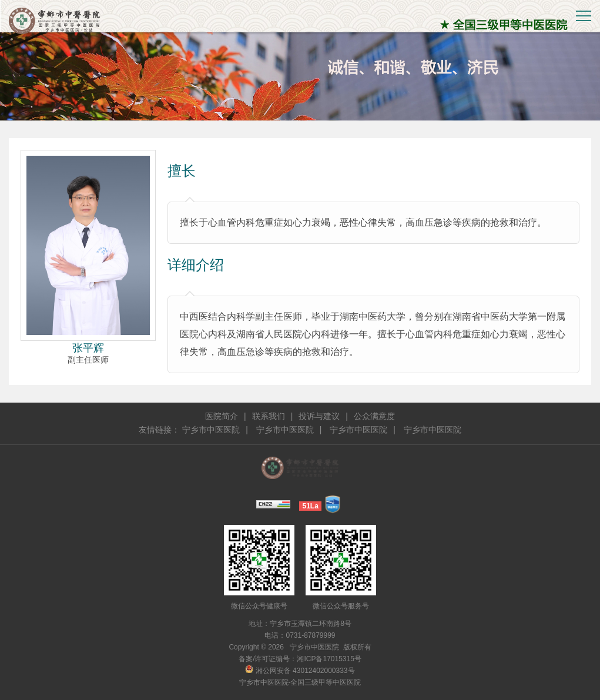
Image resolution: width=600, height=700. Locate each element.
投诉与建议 (319, 416)
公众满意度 (374, 416)
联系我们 (269, 416)
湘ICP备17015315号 (329, 659)
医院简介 (222, 416)
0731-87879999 (310, 635)
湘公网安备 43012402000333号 (300, 671)
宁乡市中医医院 (211, 430)
